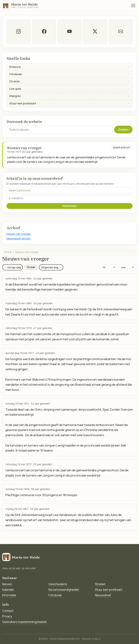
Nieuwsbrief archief (18, 238)
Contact (8, 611)
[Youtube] (69, 32)
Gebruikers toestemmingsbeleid (24, 622)
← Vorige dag (12, 267)
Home (8, 252)
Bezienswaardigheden (64, 590)
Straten (100, 584)
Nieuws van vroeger (19, 234)
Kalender (8, 590)
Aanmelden (70, 206)
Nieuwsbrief (103, 595)
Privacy (7, 616)
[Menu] (133, 6)
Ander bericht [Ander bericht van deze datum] (122, 148)
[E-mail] (121, 32)
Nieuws (7, 584)
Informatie (9, 595)
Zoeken (123, 130)
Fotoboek (55, 595)
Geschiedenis (58, 584)
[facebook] (44, 32)
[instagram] (19, 32)
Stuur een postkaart (109, 590)
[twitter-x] (95, 32)
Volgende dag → (51, 267)
